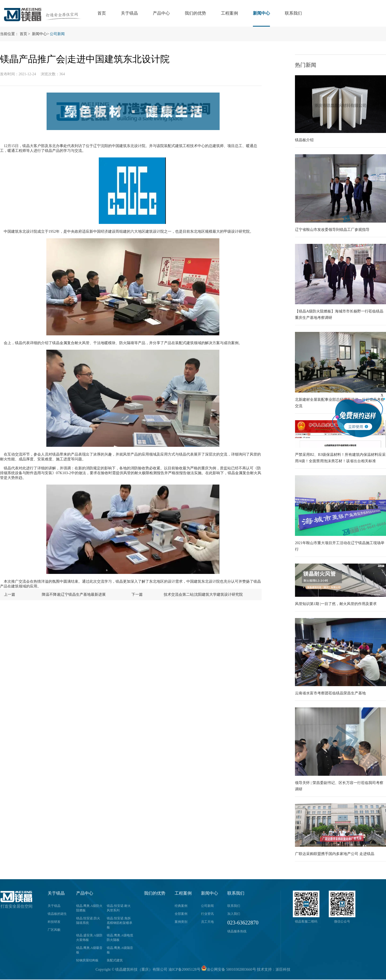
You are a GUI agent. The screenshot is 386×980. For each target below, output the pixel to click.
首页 (102, 13)
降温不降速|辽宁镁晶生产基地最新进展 (74, 595)
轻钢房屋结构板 (87, 960)
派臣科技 (283, 969)
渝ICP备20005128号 (184, 969)
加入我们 (234, 914)
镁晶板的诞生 (57, 914)
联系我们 (293, 13)
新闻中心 (261, 13)
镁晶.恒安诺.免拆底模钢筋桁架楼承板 (120, 923)
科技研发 (54, 922)
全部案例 (181, 914)
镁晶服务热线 (237, 931)
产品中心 (161, 13)
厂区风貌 (54, 930)
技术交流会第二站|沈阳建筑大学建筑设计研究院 (203, 595)
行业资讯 (207, 914)
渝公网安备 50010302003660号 (229, 969)
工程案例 (229, 13)
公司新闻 (57, 34)
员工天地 (207, 922)
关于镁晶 (129, 13)
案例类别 (181, 922)
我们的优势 (195, 13)
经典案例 (181, 906)
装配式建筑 (115, 960)
